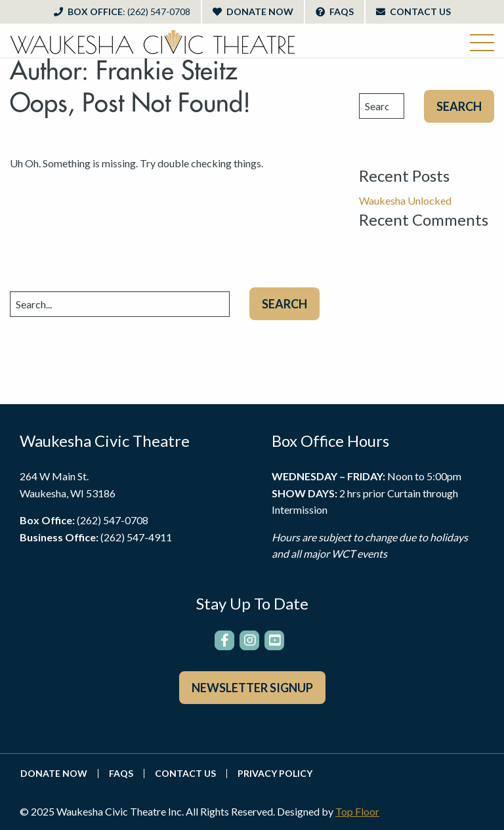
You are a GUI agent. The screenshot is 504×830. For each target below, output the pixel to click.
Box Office (122, 11)
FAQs (335, 11)
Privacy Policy (275, 774)
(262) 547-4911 (136, 537)
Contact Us (413, 11)
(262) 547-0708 (113, 520)
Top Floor (357, 811)
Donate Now (253, 11)
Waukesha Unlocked (405, 200)
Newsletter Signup (252, 688)
